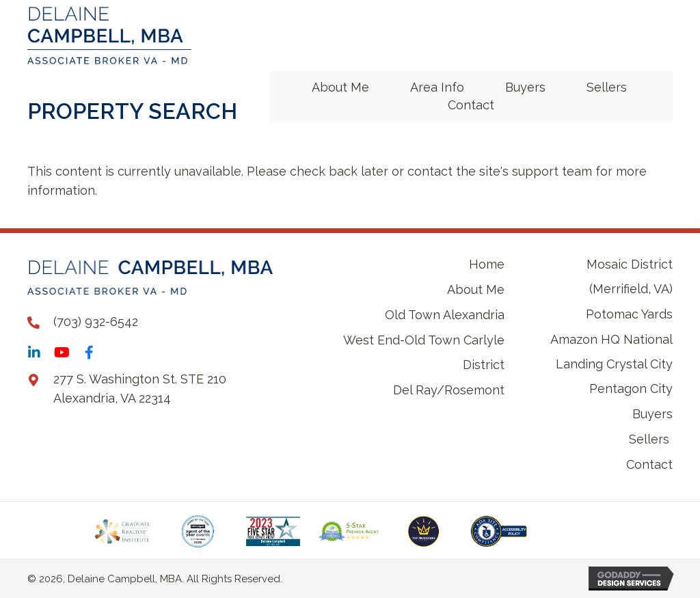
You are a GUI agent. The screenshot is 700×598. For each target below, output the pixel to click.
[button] (34, 353)
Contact (649, 464)
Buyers (652, 414)
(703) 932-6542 (96, 322)
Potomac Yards (629, 314)
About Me (476, 289)
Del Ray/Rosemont (449, 390)
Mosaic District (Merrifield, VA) (630, 276)
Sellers (651, 439)
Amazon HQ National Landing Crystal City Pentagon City (611, 364)
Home (487, 264)
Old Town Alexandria (445, 315)
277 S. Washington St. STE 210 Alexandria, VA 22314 (140, 389)
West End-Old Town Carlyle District (424, 352)
